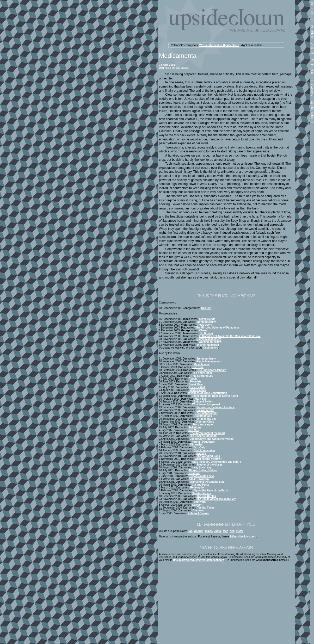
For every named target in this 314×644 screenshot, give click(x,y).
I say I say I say (202, 467)
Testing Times (206, 508)
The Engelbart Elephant (212, 370)
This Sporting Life (202, 376)
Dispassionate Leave (202, 476)
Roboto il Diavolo (198, 513)
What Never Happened (206, 404)
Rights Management (209, 339)
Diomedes (196, 445)
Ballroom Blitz (205, 410)
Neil (232, 531)
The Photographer (206, 413)
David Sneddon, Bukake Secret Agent (215, 396)
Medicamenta (198, 390)
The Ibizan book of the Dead (208, 433)
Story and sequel (203, 425)
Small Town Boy (199, 479)
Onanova (198, 510)
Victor (240, 531)
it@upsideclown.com (243, 537)
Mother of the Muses (210, 465)
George (198, 531)
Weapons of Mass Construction (208, 393)
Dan (161, 68)
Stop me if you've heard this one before (217, 462)
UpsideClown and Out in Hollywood (211, 439)
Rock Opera (205, 325)
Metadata (196, 382)
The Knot (198, 367)
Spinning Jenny (206, 322)
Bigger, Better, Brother (203, 470)
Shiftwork (200, 502)
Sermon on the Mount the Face (216, 407)
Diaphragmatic (203, 416)
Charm (204, 330)
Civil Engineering (204, 450)
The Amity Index (202, 373)
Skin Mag (193, 430)
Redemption (198, 488)
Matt (226, 531)
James (209, 531)
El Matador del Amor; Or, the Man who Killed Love (230, 336)
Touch (193, 379)
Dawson (197, 505)
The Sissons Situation (203, 436)
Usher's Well (197, 387)
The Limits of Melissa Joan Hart (216, 499)
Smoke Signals (202, 493)
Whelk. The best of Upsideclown (219, 45)
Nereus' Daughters (203, 442)
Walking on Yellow (210, 342)
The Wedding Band (208, 456)
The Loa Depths (206, 496)
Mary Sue (201, 399)
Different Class (205, 422)
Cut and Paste (201, 485)
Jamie (218, 531)
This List (206, 308)
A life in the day (207, 419)
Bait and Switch (203, 402)
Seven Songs (207, 319)
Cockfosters (211, 348)
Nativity (201, 453)
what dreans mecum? (208, 459)
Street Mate (196, 384)
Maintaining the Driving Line (207, 482)
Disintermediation (208, 345)
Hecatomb (194, 473)
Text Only (199, 447)
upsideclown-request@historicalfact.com (198, 560)
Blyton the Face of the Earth (211, 490)
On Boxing (206, 333)
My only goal (202, 364)
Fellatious (195, 427)
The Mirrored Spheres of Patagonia (217, 328)
